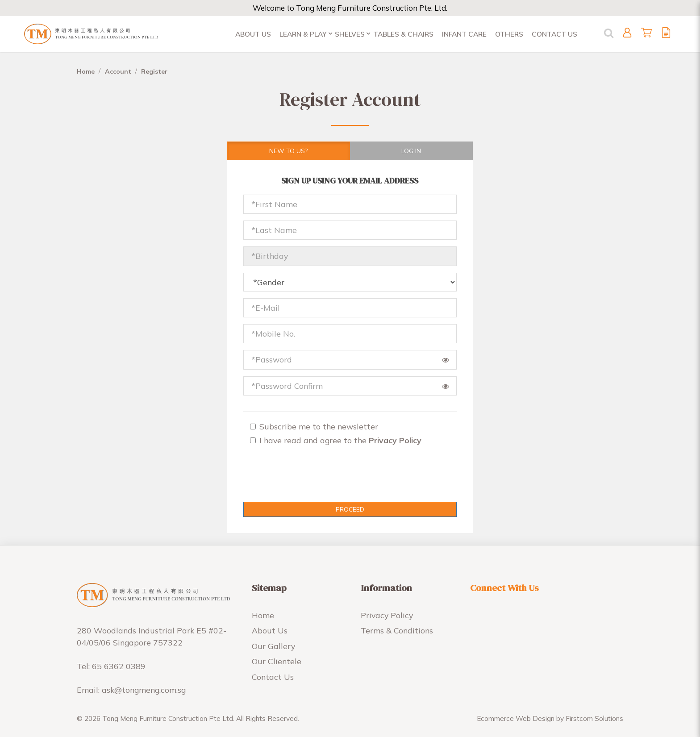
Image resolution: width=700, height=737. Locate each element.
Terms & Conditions (397, 630)
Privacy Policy (387, 615)
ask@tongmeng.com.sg (144, 690)
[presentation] (298, 478)
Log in (411, 151)
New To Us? (288, 151)
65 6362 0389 (119, 666)
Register (154, 71)
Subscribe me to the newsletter (314, 426)
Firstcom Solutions (594, 718)
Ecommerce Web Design (516, 718)
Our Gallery (273, 646)
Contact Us (273, 677)
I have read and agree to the (336, 440)
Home (86, 71)
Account (118, 71)
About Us (270, 630)
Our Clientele (277, 661)
